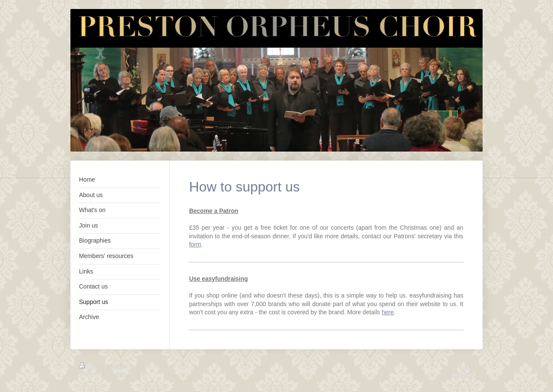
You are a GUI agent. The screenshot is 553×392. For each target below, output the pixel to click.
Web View (460, 374)
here (388, 312)
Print (91, 366)
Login (467, 366)
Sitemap (117, 366)
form (195, 244)
